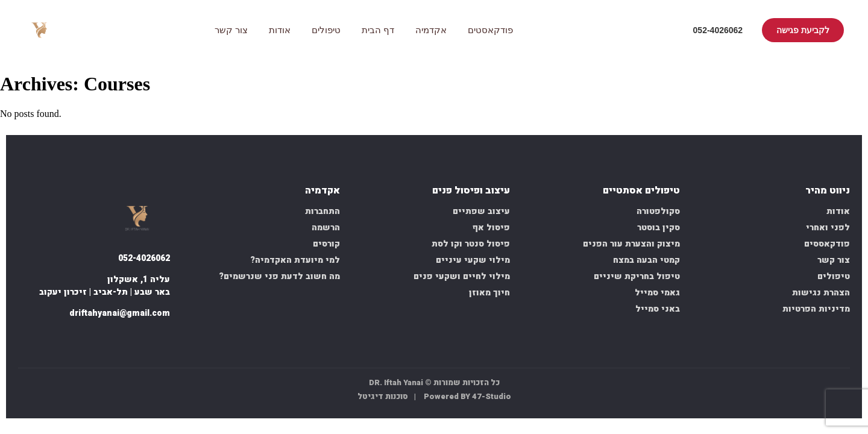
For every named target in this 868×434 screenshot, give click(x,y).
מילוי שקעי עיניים (473, 260)
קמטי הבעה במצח (646, 260)
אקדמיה (431, 30)
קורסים (326, 244)
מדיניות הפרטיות (816, 309)
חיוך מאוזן (489, 293)
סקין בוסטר (659, 228)
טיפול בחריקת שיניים (637, 276)
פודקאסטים (490, 30)
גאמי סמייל (657, 293)
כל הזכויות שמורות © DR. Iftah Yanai (434, 382)
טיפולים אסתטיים (641, 191)
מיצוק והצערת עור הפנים (631, 244)
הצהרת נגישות (821, 293)
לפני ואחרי (828, 228)
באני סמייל (658, 309)
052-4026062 (718, 30)
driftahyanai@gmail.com (120, 313)
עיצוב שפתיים (481, 211)
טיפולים (326, 30)
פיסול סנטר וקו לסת (471, 244)
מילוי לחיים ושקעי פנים (462, 276)
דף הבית (378, 30)
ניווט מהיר (828, 191)
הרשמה (326, 228)
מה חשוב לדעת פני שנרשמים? (279, 276)
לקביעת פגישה (803, 30)
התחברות (322, 211)
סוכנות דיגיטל (383, 396)
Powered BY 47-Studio (467, 396)
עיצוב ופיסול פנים (471, 191)
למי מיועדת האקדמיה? (295, 260)
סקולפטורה (658, 211)
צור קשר (231, 30)
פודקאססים (827, 244)
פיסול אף (491, 228)
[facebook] (159, 339)
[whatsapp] (130, 339)
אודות (280, 30)
